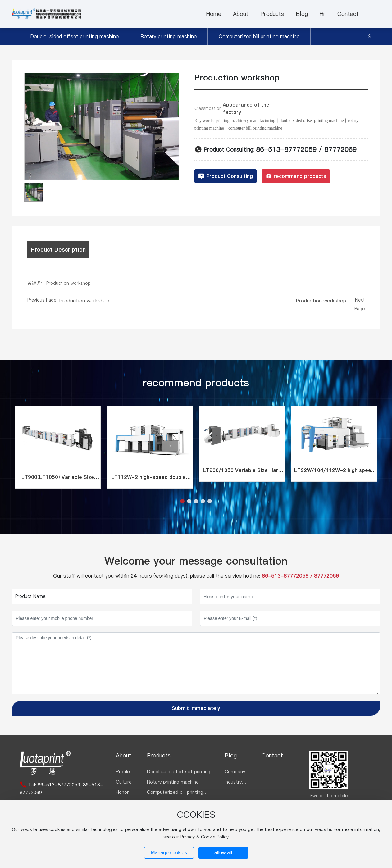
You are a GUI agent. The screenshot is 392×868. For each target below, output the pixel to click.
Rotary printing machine (169, 36)
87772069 (340, 149)
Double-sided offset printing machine (75, 36)
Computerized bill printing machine (259, 36)
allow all (223, 853)
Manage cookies (169, 853)
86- (42, 785)
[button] (182, 501)
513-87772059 (63, 785)
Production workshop (84, 301)
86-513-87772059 (286, 149)
